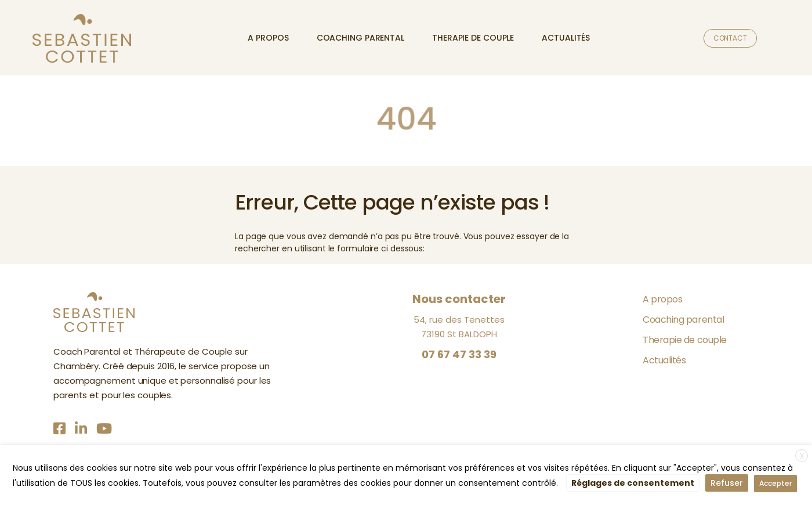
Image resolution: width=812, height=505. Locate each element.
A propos (268, 38)
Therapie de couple (473, 38)
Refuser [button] (727, 483)
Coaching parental (360, 38)
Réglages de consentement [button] (633, 483)
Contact (730, 38)
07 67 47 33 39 (459, 354)
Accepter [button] (775, 483)
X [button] (802, 456)
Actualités (566, 38)
